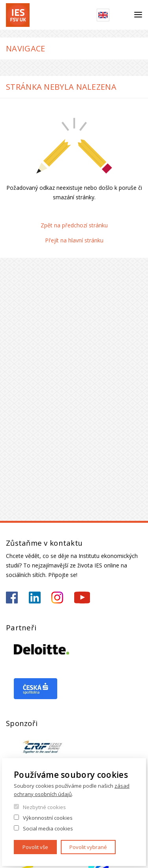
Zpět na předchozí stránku (74, 225)
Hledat (122, 15)
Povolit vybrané (88, 847)
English (103, 15)
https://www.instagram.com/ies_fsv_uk (57, 598)
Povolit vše (35, 847)
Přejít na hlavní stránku (74, 240)
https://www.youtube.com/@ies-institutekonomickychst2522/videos (82, 598)
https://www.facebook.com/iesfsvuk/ (12, 598)
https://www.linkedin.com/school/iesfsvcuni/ (35, 598)
